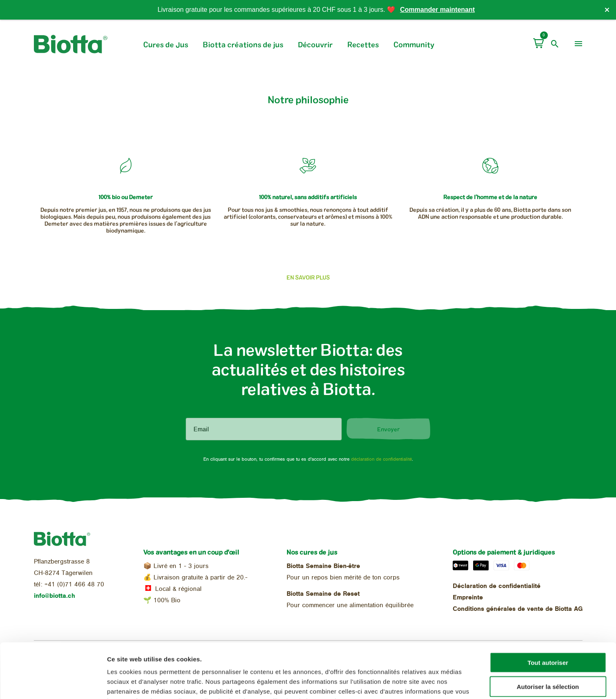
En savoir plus (308, 277)
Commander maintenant (437, 10)
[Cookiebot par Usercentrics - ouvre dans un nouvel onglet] (53, 683)
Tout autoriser (548, 611)
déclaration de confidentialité (381, 459)
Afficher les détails (450, 683)
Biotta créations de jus (243, 44)
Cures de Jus (166, 44)
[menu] (578, 44)
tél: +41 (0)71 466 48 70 (69, 584)
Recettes (363, 44)
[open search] (555, 44)
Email (201, 429)
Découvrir (315, 44)
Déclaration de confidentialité (497, 586)
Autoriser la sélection (548, 635)
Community (414, 44)
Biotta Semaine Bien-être (323, 566)
